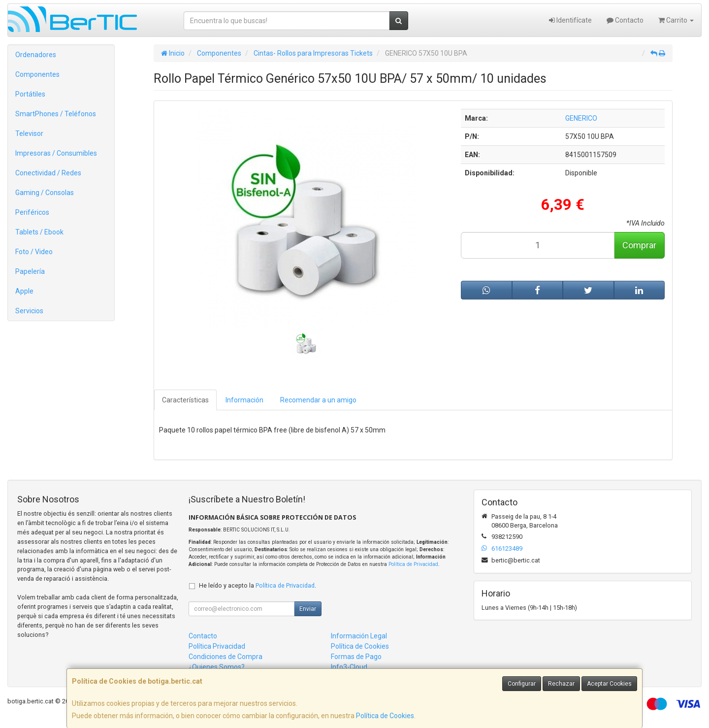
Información (244, 400)
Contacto (625, 20)
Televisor (29, 133)
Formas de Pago (356, 657)
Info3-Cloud (349, 667)
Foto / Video (34, 252)
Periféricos (32, 212)
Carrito (676, 20)
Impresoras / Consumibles (56, 153)
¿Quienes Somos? (217, 667)
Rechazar (561, 684)
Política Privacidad (217, 646)
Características (185, 400)
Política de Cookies (385, 716)
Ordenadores (36, 55)
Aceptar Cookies (609, 684)
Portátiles (30, 94)
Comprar (639, 245)
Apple (24, 291)
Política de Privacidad (413, 564)
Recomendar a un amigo (318, 400)
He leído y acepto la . (258, 585)
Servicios (29, 311)
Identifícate (570, 20)
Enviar (308, 609)
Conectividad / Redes (48, 173)
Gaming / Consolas (45, 193)
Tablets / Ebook (39, 232)
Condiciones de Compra (226, 657)
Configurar (522, 684)
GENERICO (581, 118)
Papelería (30, 271)
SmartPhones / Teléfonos (56, 114)
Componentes (37, 74)
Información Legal (359, 636)
